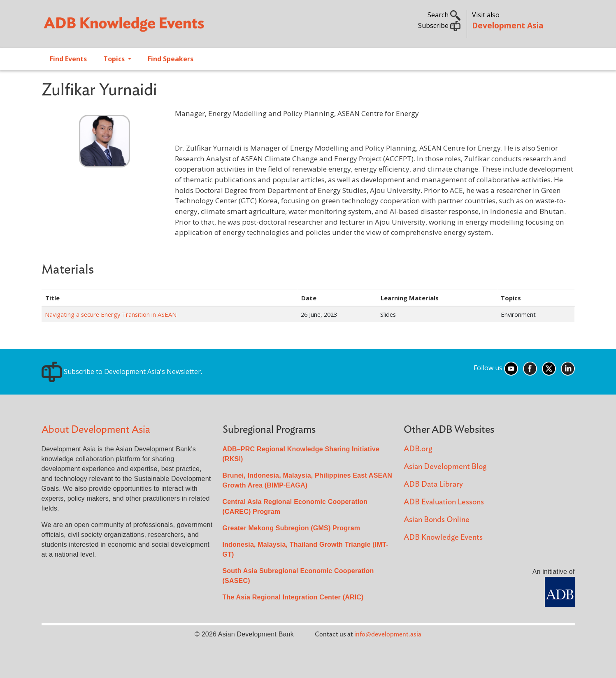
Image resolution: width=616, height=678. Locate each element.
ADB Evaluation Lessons (444, 502)
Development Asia (508, 25)
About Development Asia (96, 430)
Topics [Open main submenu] (115, 59)
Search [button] (444, 15)
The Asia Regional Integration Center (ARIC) (293, 597)
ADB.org (418, 449)
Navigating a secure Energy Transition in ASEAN (111, 314)
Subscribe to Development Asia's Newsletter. (122, 372)
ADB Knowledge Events (443, 538)
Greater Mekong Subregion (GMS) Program (292, 528)
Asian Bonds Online (437, 520)
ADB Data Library (433, 484)
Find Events (68, 59)
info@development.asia (388, 634)
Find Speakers (171, 59)
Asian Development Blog (445, 467)
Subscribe (439, 26)
